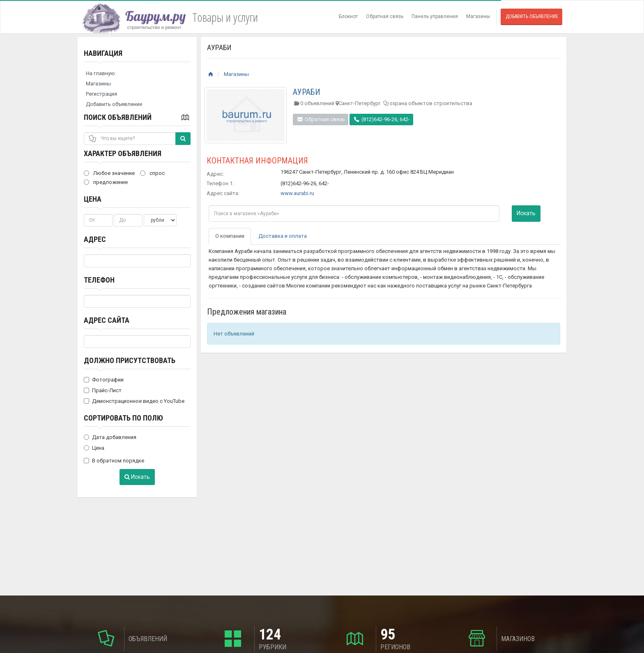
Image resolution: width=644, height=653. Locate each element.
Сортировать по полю (123, 418)
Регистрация (101, 94)
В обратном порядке (114, 461)
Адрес (95, 239)
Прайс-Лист (103, 390)
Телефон (99, 280)
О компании (230, 236)
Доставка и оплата (283, 236)
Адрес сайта (107, 320)
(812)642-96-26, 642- (381, 119)
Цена (93, 199)
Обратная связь (385, 16)
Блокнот (348, 16)
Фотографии (104, 380)
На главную (100, 73)
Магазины (478, 16)
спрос (152, 173)
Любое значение (109, 173)
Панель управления (435, 16)
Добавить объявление (532, 16)
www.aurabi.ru (297, 193)
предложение (106, 182)
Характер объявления (123, 153)
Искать (137, 477)
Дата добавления (110, 437)
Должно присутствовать (130, 360)
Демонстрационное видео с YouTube (134, 401)
